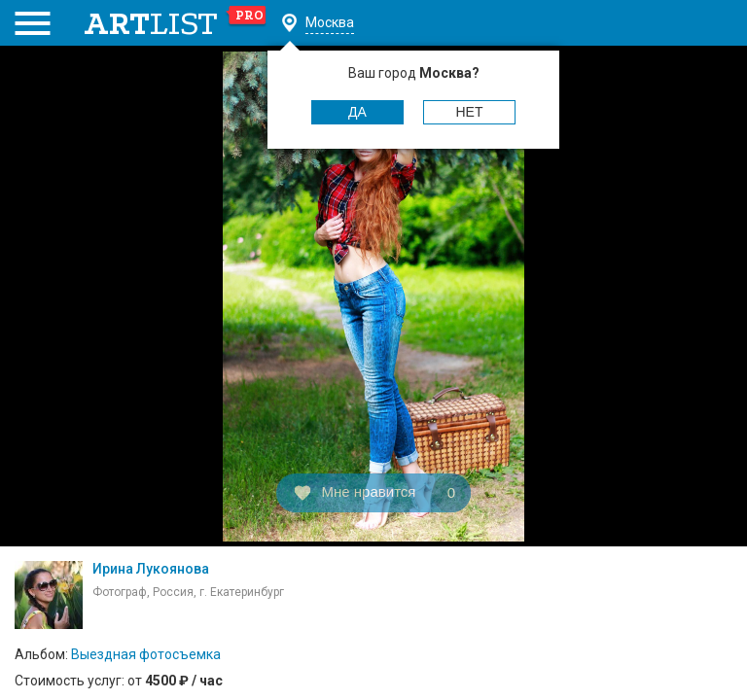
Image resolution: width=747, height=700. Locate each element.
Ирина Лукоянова (151, 569)
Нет (470, 112)
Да (357, 112)
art (176, 23)
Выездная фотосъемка (146, 654)
